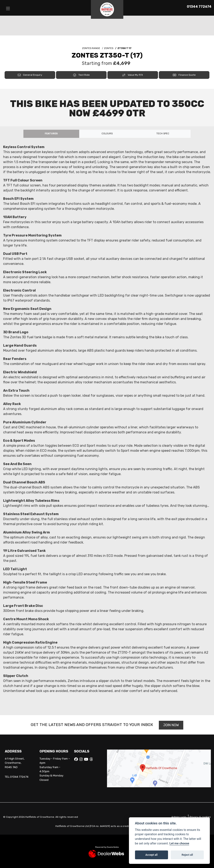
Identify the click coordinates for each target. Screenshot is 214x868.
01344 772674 (199, 7)
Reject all (187, 855)
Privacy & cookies (200, 817)
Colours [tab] (107, 134)
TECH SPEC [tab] (163, 134)
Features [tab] (51, 134)
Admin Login (179, 817)
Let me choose (179, 843)
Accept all (152, 855)
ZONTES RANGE (91, 48)
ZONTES (109, 48)
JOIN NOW (171, 725)
